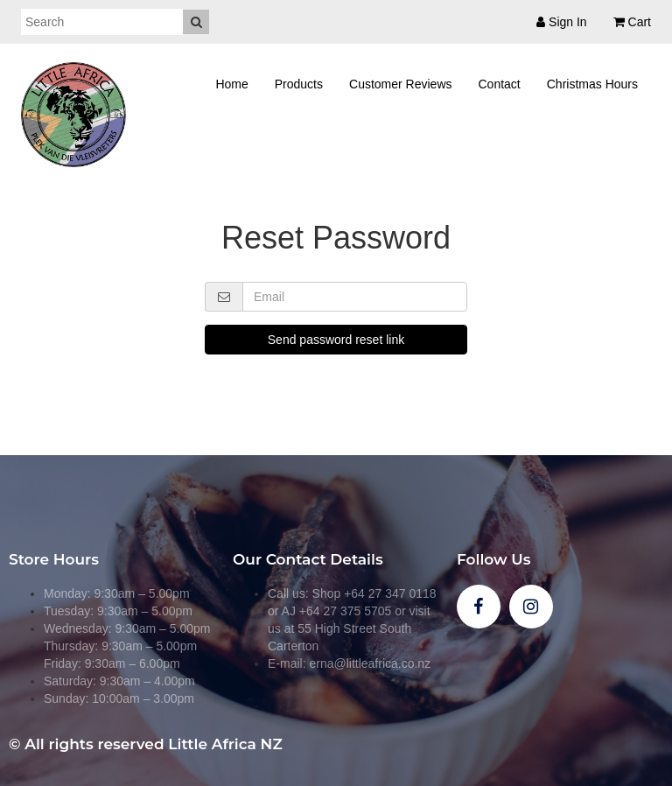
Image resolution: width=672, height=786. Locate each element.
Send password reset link (336, 340)
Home (231, 84)
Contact (500, 84)
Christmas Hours (592, 84)
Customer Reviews (400, 84)
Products (299, 84)
